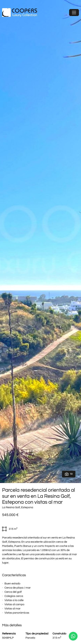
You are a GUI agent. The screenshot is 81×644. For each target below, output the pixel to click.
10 (69, 474)
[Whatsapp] (73, 636)
